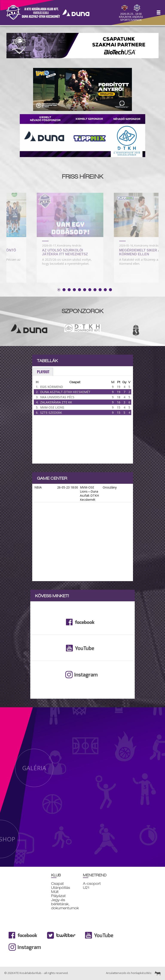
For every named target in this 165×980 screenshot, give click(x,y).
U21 (86, 888)
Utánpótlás (61, 888)
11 (110, 290)
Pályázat (58, 896)
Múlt (55, 892)
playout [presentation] (43, 372)
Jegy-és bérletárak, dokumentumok (65, 904)
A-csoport (92, 884)
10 (105, 290)
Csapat (57, 884)
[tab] (43, 372)
